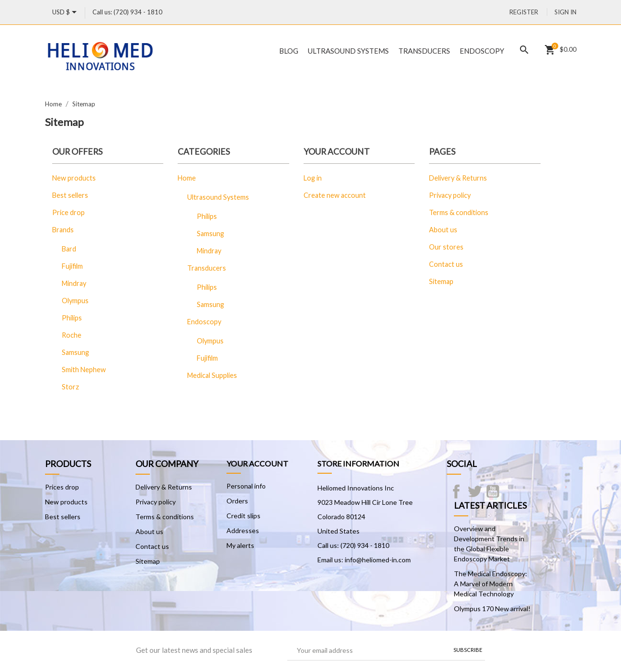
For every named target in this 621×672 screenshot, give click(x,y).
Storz (70, 387)
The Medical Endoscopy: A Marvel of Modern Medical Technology (491, 584)
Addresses (243, 530)
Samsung (75, 352)
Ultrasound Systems (348, 51)
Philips (72, 318)
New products (74, 178)
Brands (63, 230)
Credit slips (243, 516)
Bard (69, 249)
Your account (257, 463)
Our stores (446, 247)
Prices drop (62, 487)
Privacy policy (450, 195)
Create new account (335, 195)
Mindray (74, 283)
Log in (313, 178)
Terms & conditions (459, 212)
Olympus (75, 301)
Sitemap (441, 281)
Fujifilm (72, 266)
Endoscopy (482, 51)
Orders (237, 501)
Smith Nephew (84, 370)
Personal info (246, 486)
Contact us (446, 264)
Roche (72, 335)
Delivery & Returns (458, 178)
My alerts (240, 545)
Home (187, 178)
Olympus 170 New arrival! (492, 609)
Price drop (68, 212)
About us (443, 230)
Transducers (424, 51)
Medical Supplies (212, 375)
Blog (289, 51)
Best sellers (70, 195)
